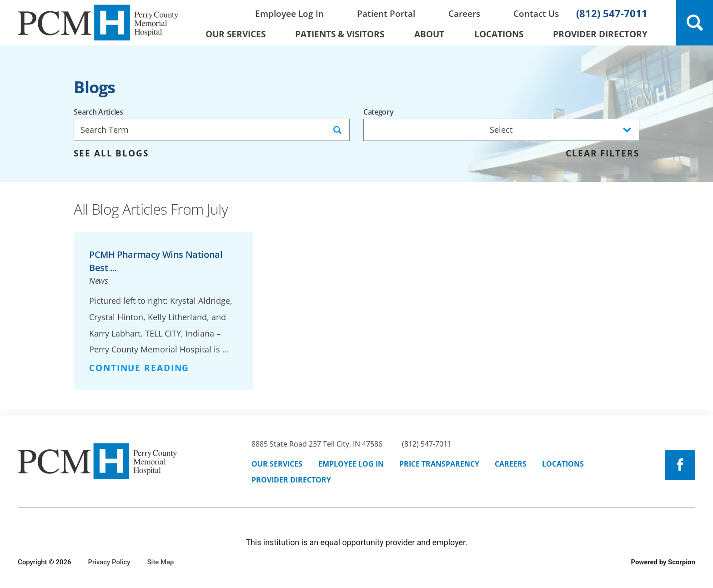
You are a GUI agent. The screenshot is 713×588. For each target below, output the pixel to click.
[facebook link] (680, 465)
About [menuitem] (429, 34)
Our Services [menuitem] (236, 34)
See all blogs (111, 153)
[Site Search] (695, 23)
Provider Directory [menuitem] (600, 34)
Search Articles (98, 112)
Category (378, 112)
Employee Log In (351, 464)
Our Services (277, 464)
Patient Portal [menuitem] (386, 13)
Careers (511, 464)
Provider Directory (291, 480)
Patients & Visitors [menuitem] (340, 34)
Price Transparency (439, 464)
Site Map (161, 562)
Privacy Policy (109, 562)
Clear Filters (602, 153)
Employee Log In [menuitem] (289, 13)
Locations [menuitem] (499, 34)
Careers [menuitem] (464, 13)
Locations (563, 464)
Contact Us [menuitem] (536, 13)
